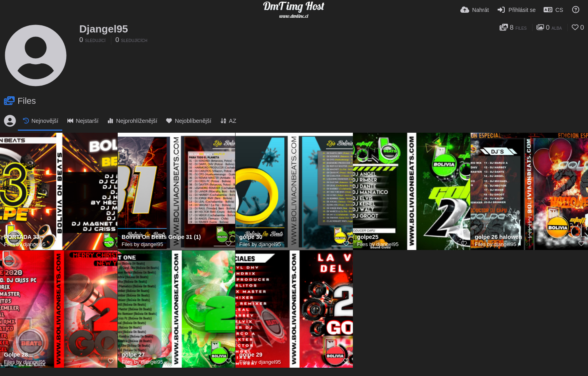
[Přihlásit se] (516, 10)
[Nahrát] (475, 10)
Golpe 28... (18, 355)
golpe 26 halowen (498, 237)
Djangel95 (104, 29)
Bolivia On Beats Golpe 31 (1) (161, 237)
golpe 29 (251, 355)
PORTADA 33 (22, 237)
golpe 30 (251, 237)
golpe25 (368, 237)
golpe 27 (133, 355)
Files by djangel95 (25, 244)
